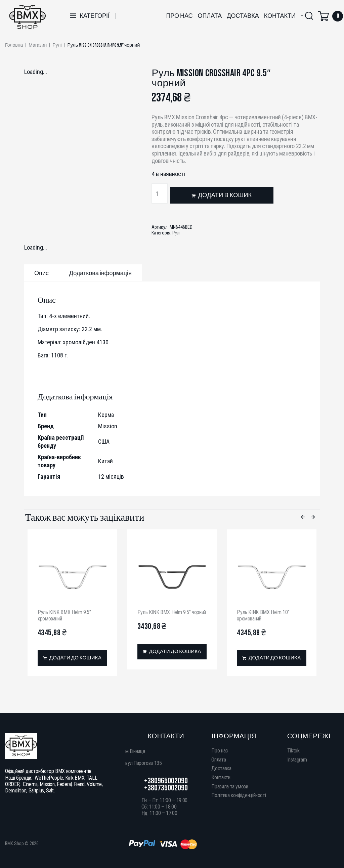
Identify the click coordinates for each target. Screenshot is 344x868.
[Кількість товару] (160, 193)
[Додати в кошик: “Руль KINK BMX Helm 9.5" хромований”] (72, 658)
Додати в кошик (225, 195)
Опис (41, 273)
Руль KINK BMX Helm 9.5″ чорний (172, 612)
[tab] (41, 273)
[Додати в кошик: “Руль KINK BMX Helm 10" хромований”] (272, 658)
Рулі (57, 45)
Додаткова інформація (100, 273)
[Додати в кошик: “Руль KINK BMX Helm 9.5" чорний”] (172, 652)
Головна (14, 45)
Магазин (38, 45)
